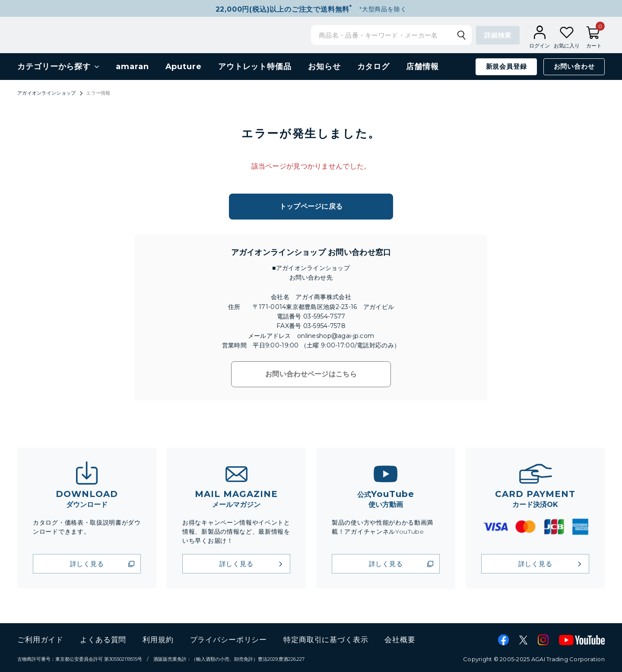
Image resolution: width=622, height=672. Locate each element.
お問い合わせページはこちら (311, 374)
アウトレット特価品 (255, 67)
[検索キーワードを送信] (461, 35)
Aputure (184, 67)
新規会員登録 (506, 66)
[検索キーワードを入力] (386, 35)
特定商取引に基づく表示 (326, 640)
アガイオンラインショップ (46, 93)
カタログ (374, 67)
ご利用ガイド (40, 640)
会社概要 (400, 640)
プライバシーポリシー (229, 640)
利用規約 (158, 640)
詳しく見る (87, 564)
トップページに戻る (311, 206)
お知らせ (324, 67)
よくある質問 (103, 640)
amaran (132, 67)
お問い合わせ (574, 66)
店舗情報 (422, 67)
